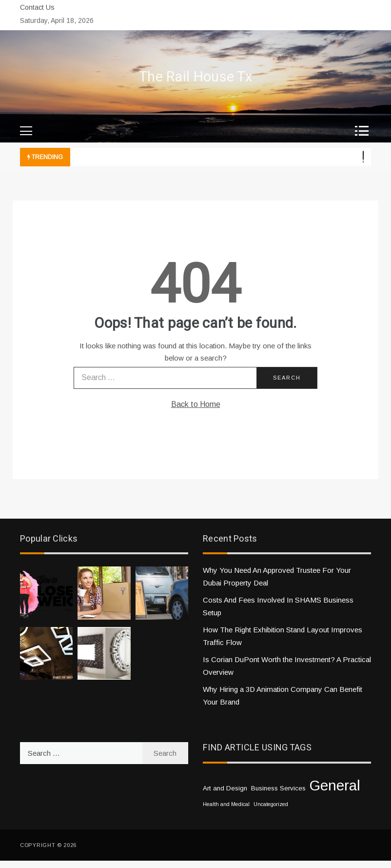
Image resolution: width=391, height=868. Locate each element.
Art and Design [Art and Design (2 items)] (225, 788)
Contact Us (37, 7)
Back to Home (196, 404)
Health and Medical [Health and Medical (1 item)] (226, 804)
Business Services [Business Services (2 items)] (278, 788)
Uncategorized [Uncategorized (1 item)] (271, 804)
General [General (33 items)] (335, 785)
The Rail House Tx (195, 77)
